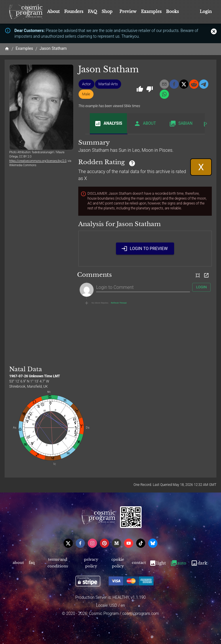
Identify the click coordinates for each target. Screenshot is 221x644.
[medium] (117, 543)
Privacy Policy (91, 563)
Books (172, 12)
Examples (151, 12)
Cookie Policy (118, 563)
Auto (178, 563)
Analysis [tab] (108, 124)
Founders (74, 12)
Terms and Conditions (58, 563)
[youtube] (129, 543)
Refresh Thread (119, 303)
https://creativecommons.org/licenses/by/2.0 (38, 161)
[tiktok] (141, 543)
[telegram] (204, 84)
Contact (139, 563)
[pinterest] (104, 543)
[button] (86, 84)
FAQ (92, 12)
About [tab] (145, 124)
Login (206, 12)
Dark (199, 563)
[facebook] (174, 84)
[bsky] (153, 543)
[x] (184, 84)
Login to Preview (145, 249)
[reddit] (194, 84)
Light (158, 563)
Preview (128, 12)
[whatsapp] (164, 94)
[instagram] (92, 543)
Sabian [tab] (181, 124)
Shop (107, 12)
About (53, 12)
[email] (164, 84)
